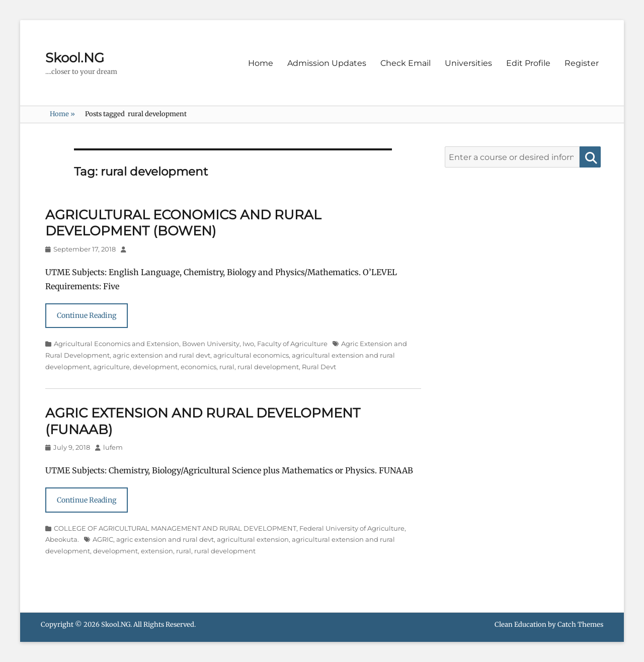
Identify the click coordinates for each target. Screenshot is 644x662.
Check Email (406, 63)
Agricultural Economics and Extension (116, 344)
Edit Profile (528, 63)
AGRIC (103, 539)
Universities (468, 63)
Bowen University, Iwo (218, 344)
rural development (268, 367)
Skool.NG (75, 58)
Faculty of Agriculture (292, 344)
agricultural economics (251, 355)
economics (198, 367)
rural (227, 367)
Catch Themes (580, 625)
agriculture (111, 367)
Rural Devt (319, 367)
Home (261, 63)
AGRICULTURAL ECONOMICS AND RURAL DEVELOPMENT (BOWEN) (183, 223)
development (155, 367)
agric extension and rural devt (162, 355)
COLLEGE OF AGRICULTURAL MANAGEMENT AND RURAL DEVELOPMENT (175, 528)
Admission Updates (327, 63)
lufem (113, 447)
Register (582, 63)
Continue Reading (87, 315)
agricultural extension (253, 539)
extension (157, 551)
